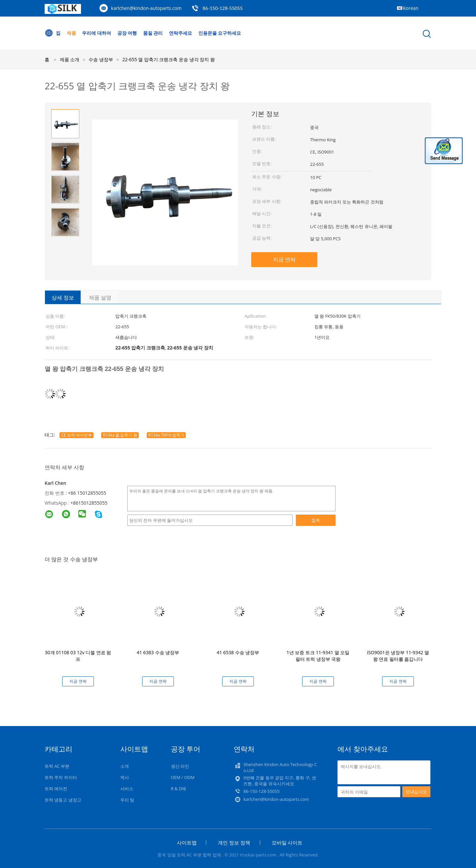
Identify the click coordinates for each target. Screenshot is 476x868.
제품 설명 (100, 297)
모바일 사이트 (287, 843)
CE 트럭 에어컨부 (76, 435)
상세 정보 (63, 297)
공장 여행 (127, 33)
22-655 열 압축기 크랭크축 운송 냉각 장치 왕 (169, 59)
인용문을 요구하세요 (220, 33)
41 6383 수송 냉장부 (158, 652)
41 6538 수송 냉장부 (238, 652)
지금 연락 (284, 259)
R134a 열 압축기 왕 (120, 435)
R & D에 (179, 789)
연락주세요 (180, 33)
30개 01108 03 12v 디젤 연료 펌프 (78, 656)
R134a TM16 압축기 (166, 435)
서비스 (127, 789)
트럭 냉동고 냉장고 (63, 800)
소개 (125, 766)
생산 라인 (180, 766)
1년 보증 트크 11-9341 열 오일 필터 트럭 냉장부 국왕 (318, 656)
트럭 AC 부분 (57, 766)
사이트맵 (187, 843)
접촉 (316, 520)
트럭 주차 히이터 (61, 777)
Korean (411, 8)
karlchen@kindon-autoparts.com (146, 8)
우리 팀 (127, 800)
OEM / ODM (183, 777)
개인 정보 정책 (234, 843)
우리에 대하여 (97, 33)
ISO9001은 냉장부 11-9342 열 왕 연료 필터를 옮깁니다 (398, 656)
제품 (71, 33)
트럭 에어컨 (56, 789)
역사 (125, 777)
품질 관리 (153, 33)
